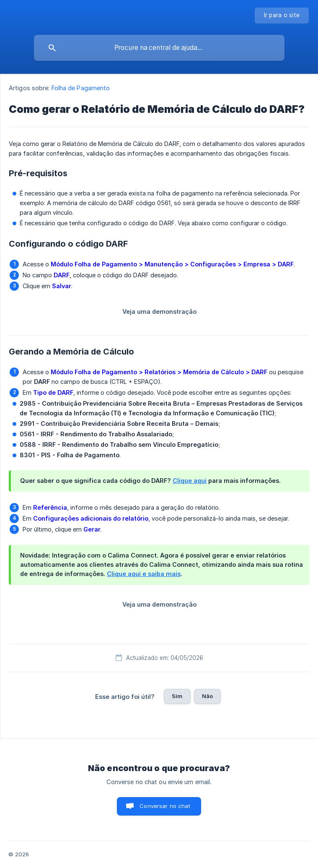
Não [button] (207, 696)
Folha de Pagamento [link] (81, 88)
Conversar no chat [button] (165, 806)
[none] (282, 16)
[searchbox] (159, 48)
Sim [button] (177, 696)
